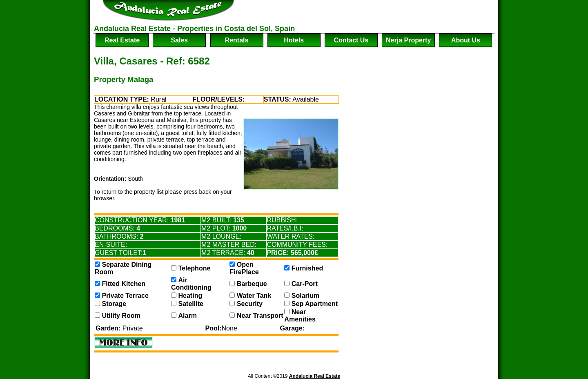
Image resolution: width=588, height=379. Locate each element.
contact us (351, 40)
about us (466, 40)
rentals (237, 40)
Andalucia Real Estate (315, 376)
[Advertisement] (399, 12)
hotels (294, 40)
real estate (122, 40)
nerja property (408, 40)
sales (179, 40)
